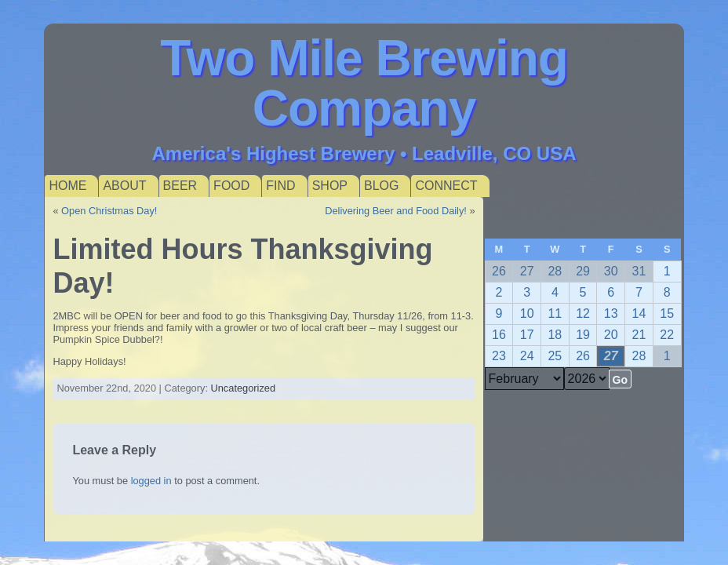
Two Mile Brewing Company (364, 83)
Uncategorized (244, 388)
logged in (151, 481)
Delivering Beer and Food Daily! (396, 211)
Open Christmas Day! (109, 211)
